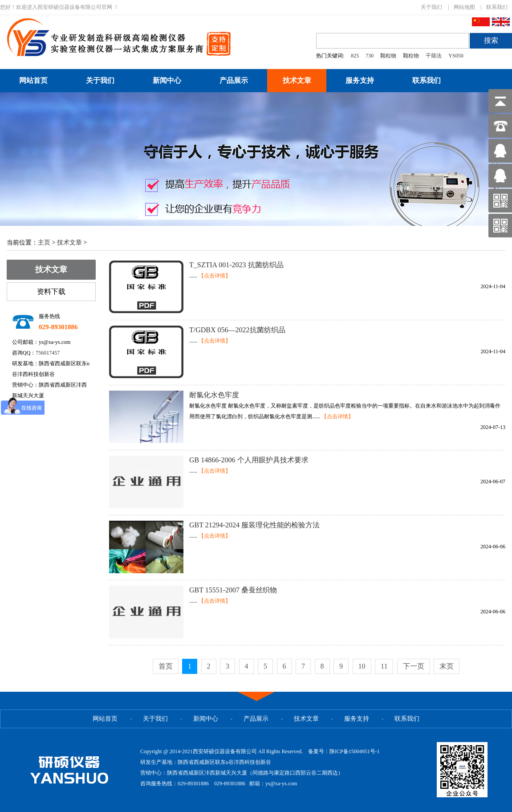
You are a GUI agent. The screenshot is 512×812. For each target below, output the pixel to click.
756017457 (48, 353)
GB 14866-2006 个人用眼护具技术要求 (249, 460)
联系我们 (497, 7)
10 (362, 666)
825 (355, 56)
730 (370, 56)
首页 (166, 666)
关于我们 (431, 7)
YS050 (456, 56)
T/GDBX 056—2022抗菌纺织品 (237, 330)
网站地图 (464, 7)
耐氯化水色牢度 (214, 395)
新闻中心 (167, 80)
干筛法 (434, 56)
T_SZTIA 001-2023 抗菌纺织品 (236, 265)
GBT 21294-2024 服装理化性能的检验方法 (254, 525)
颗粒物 (388, 56)
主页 (44, 243)
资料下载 (51, 292)
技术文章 (297, 80)
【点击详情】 (215, 276)
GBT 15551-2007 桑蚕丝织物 (233, 590)
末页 (447, 666)
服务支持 (360, 80)
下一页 (414, 666)
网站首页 (33, 80)
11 (384, 666)
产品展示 (234, 80)
